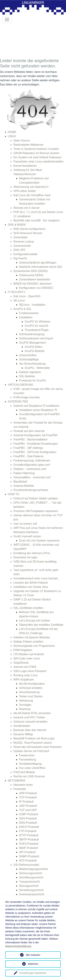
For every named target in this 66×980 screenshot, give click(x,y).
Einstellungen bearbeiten (33, 973)
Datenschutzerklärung (18, 946)
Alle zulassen (33, 955)
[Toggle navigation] (7, 19)
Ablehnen (33, 964)
